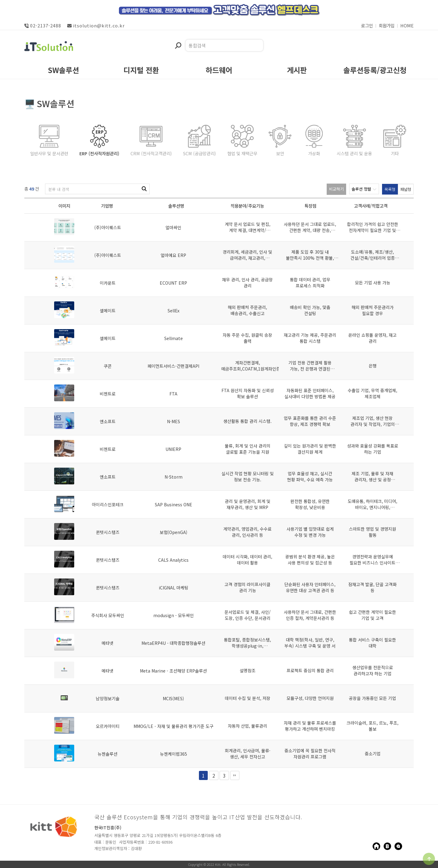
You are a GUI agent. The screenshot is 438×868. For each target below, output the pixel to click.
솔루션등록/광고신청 (375, 71)
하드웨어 (219, 71)
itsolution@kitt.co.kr (96, 25)
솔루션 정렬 (364, 189)
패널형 (406, 189)
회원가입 (387, 25)
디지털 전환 (141, 71)
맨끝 (235, 775)
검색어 (175, 39)
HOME (407, 25)
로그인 (367, 25)
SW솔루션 (63, 71)
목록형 (390, 189)
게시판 (297, 71)
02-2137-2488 (43, 25)
